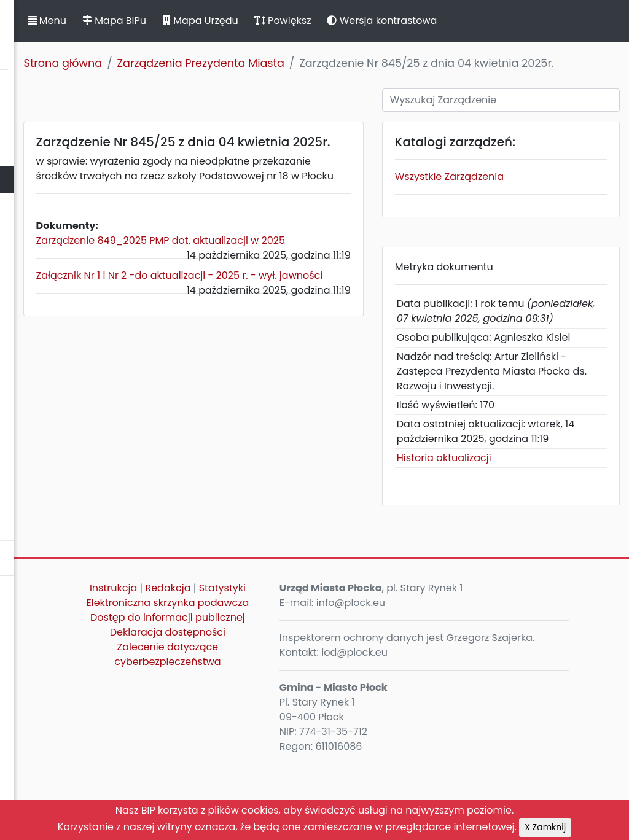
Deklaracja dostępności (295, 752)
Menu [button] (217, 21)
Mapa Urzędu (370, 21)
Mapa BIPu (284, 21)
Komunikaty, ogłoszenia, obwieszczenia (65, 402)
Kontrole (26, 341)
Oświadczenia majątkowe (69, 314)
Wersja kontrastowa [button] (553, 21)
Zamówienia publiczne (61, 260)
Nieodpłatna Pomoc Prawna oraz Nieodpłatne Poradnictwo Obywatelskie (87, 479)
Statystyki (295, 678)
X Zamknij (545, 827)
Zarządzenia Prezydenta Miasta (371, 63)
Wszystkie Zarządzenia (520, 193)
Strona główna (233, 63)
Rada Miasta (37, 152)
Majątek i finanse (48, 233)
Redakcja (321, 663)
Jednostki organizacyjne (65, 287)
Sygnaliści (31, 520)
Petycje (24, 437)
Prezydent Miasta (48, 179)
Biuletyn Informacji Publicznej (92, 33)
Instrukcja (266, 663)
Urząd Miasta (38, 206)
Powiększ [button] (453, 21)
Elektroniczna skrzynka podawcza (296, 700)
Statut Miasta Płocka (56, 125)
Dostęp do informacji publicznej (296, 730)
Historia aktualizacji (515, 533)
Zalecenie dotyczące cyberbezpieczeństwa (295, 774)
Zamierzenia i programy (65, 368)
